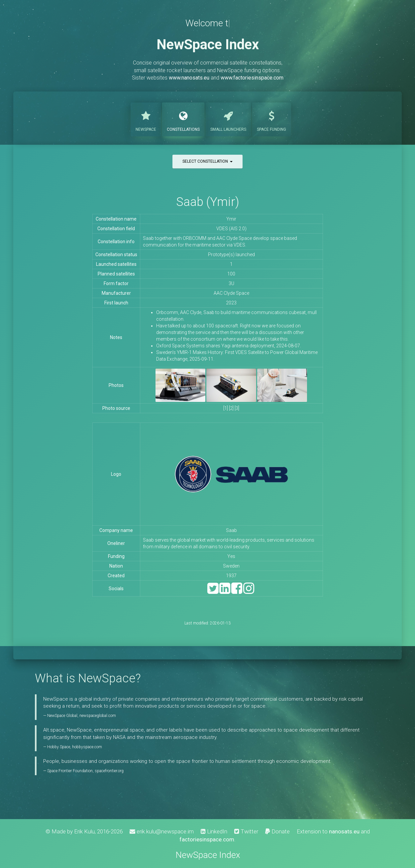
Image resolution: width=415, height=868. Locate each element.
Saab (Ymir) (208, 202)
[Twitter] (213, 591)
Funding (271, 119)
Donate (277, 831)
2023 (231, 303)
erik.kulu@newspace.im (162, 831)
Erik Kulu (84, 831)
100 (231, 274)
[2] (231, 408)
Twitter (246, 831)
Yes (231, 556)
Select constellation (207, 161)
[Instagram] (249, 591)
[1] (226, 408)
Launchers (228, 119)
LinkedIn (214, 831)
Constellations (183, 119)
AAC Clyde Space (231, 293)
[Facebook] (237, 591)
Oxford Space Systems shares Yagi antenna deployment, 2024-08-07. (229, 346)
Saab (231, 530)
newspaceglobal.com (98, 716)
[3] (237, 408)
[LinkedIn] (225, 591)
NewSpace (146, 119)
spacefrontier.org (109, 771)
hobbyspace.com (87, 747)
